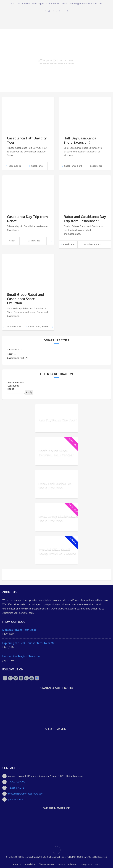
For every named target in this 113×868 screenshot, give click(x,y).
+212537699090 (17, 782)
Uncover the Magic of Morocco (21, 656)
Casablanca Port (16, 358)
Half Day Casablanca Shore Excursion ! (80, 140)
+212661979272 (16, 788)
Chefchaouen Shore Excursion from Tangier (56, 453)
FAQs (98, 864)
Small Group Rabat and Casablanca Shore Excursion (25, 299)
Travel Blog (30, 864)
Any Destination (16, 383)
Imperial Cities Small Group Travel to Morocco (57, 551)
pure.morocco (16, 799)
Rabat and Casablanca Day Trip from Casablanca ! (85, 219)
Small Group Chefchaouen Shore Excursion (58, 518)
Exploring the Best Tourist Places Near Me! (29, 643)
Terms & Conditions (67, 864)
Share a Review (46, 864)
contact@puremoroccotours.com (26, 794)
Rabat (10, 354)
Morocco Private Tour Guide (19, 630)
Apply (29, 392)
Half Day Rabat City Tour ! (58, 420)
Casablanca (13, 349)
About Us (17, 864)
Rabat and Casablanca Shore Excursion (55, 485)
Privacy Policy (86, 864)
